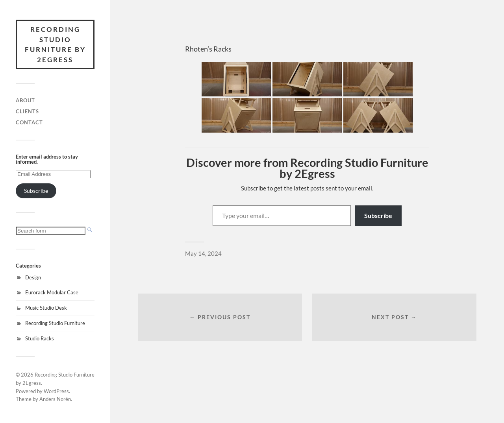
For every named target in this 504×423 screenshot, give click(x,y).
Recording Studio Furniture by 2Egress (55, 44)
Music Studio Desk (46, 308)
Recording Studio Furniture (55, 323)
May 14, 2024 (203, 253)
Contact (29, 122)
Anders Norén (55, 399)
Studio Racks (40, 338)
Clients (27, 111)
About (25, 100)
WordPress (56, 391)
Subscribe (36, 191)
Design (33, 277)
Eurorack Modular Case (52, 292)
